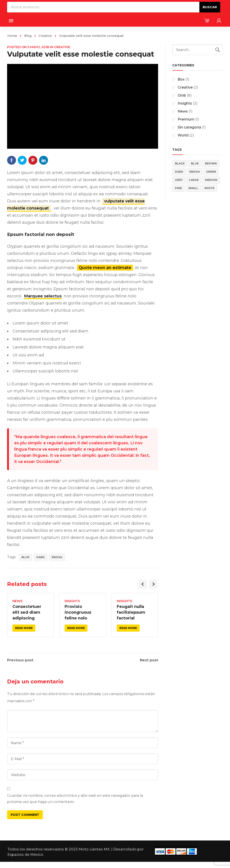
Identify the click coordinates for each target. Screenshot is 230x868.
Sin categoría (189, 127)
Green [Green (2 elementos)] (211, 172)
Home (12, 36)
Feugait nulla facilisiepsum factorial (131, 612)
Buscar (210, 7)
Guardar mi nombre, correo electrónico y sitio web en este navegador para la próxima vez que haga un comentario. (75, 799)
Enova (57, 557)
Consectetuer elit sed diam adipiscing (27, 612)
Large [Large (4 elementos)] (194, 180)
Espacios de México (25, 855)
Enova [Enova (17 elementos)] (195, 172)
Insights (72, 601)
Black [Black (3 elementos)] (180, 163)
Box (181, 79)
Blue (25, 557)
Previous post (20, 660)
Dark (41, 557)
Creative (45, 36)
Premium (186, 119)
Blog (28, 36)
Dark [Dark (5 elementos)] (179, 172)
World (183, 135)
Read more (24, 628)
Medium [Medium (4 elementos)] (211, 180)
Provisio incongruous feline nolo (78, 612)
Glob (182, 95)
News (17, 601)
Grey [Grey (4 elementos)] (179, 180)
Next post (149, 660)
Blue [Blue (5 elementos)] (195, 163)
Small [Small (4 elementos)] (193, 188)
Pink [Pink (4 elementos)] (178, 188)
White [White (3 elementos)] (209, 188)
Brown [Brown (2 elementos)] (211, 163)
